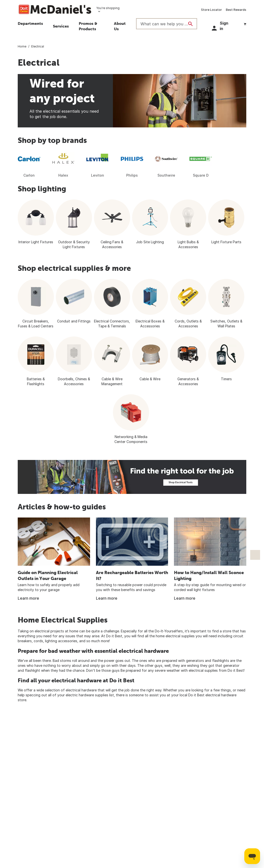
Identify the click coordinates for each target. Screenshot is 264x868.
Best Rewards (236, 10)
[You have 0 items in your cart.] (245, 23)
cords (38, 641)
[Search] (190, 24)
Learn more (28, 598)
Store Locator (211, 10)
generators (195, 661)
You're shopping (108, 8)
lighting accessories (61, 641)
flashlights (221, 661)
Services (61, 26)
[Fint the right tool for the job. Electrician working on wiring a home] (132, 477)
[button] (91, 27)
